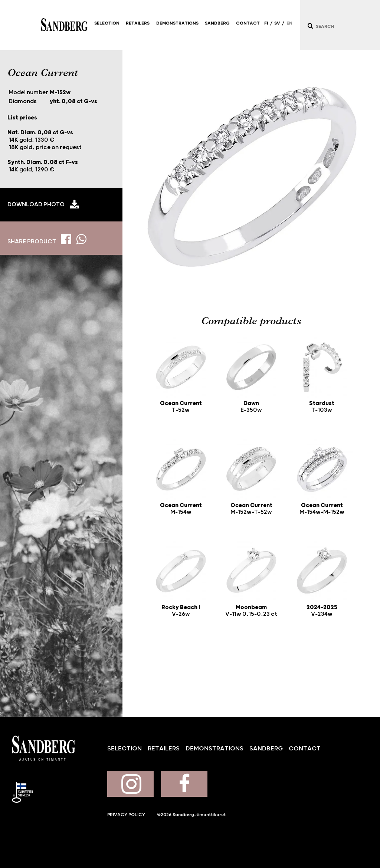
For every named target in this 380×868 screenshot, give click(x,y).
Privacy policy (126, 815)
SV (277, 27)
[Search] (310, 26)
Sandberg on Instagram (130, 784)
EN (289, 27)
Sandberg (64, 25)
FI (266, 27)
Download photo (36, 204)
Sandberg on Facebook (184, 784)
